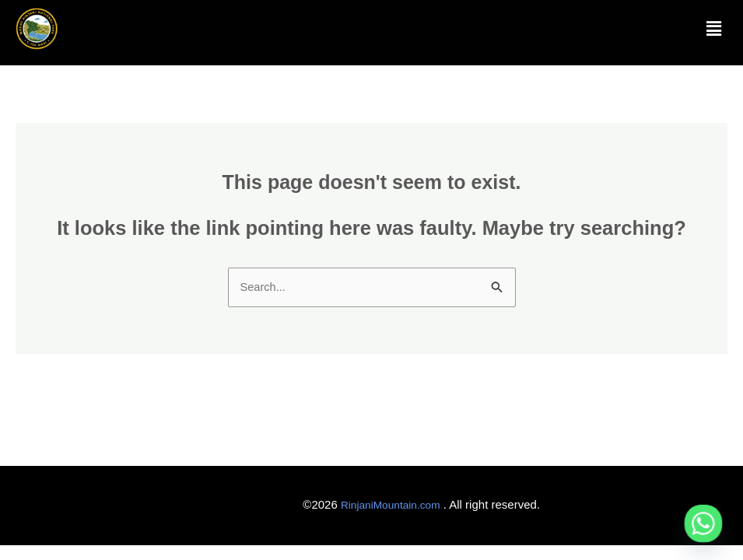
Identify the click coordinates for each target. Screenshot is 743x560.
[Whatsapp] (703, 523)
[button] (714, 29)
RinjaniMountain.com (386, 507)
